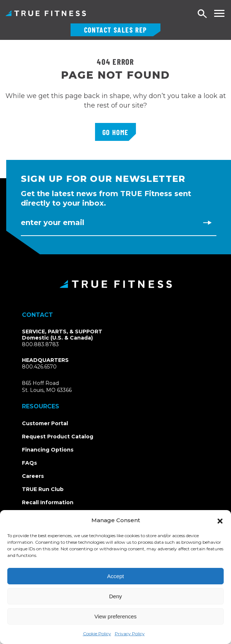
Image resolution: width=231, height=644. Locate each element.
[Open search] (202, 14)
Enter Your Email (53, 222)
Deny (115, 596)
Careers (33, 476)
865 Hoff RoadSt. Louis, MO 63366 (55, 387)
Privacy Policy (130, 634)
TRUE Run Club (43, 489)
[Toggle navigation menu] (219, 13)
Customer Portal (45, 423)
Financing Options (48, 450)
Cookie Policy (97, 634)
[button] (220, 520)
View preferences (115, 616)
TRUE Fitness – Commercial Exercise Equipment (46, 13)
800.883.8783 (40, 344)
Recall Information (48, 502)
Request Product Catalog (58, 437)
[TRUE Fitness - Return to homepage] (115, 284)
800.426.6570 (39, 367)
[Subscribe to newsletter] (207, 222)
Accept (115, 576)
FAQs (29, 463)
